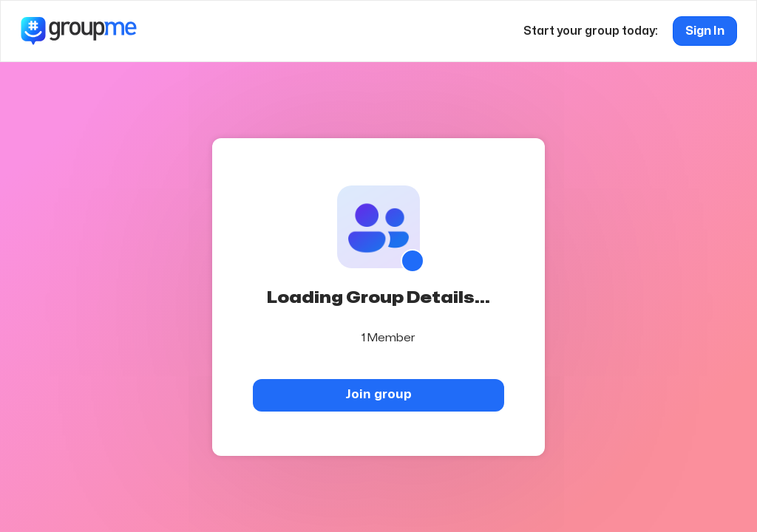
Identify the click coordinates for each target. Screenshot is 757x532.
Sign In (705, 31)
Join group (378, 394)
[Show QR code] (413, 261)
